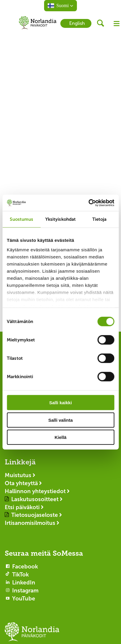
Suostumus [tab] (21, 219)
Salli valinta (60, 420)
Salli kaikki (60, 403)
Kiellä (60, 437)
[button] (61, 6)
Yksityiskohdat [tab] (60, 219)
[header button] (103, 23)
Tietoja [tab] (100, 219)
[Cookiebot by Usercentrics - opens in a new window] (88, 203)
